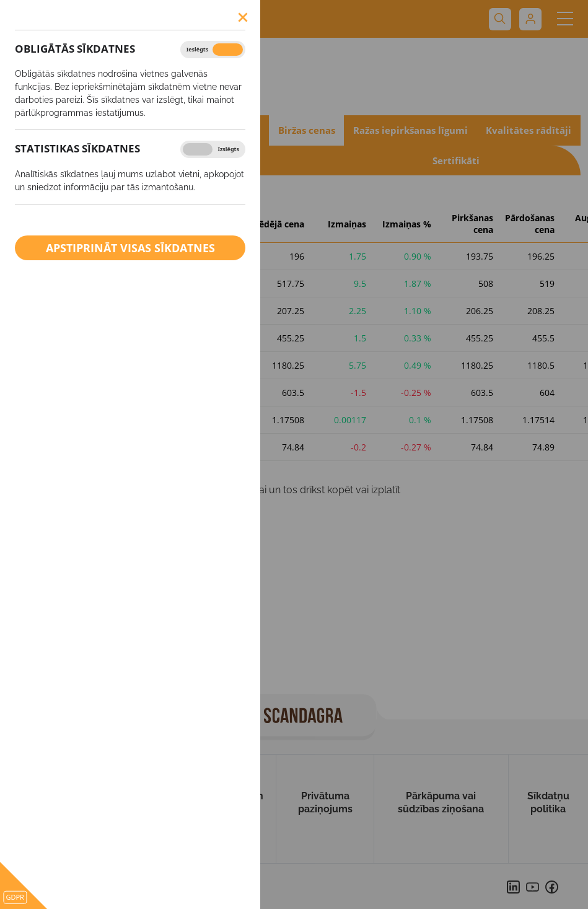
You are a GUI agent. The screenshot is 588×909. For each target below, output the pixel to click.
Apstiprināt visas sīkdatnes (130, 248)
